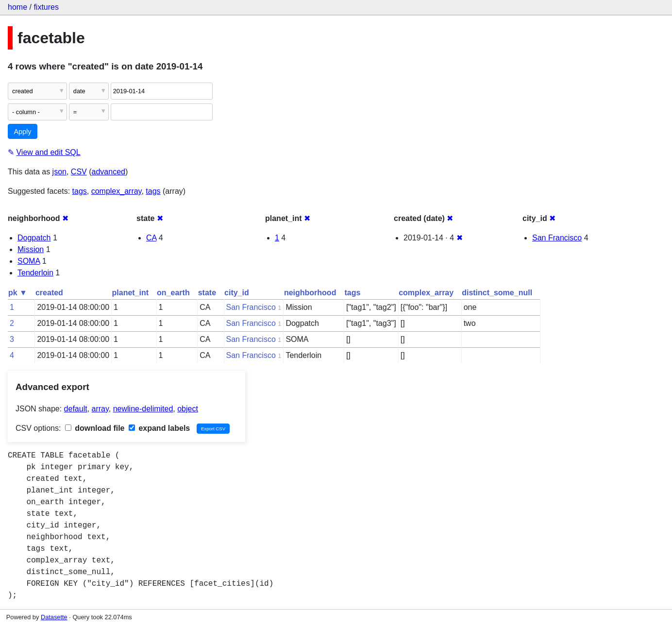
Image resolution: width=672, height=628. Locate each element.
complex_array (117, 191)
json (59, 172)
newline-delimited (143, 409)
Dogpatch (34, 238)
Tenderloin (35, 273)
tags (80, 191)
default (76, 409)
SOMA (29, 261)
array (100, 409)
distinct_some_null (497, 293)
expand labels (159, 428)
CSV (79, 172)
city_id (237, 293)
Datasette (54, 617)
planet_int (131, 293)
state (207, 293)
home (17, 7)
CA (151, 238)
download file (95, 428)
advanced (109, 172)
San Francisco (557, 238)
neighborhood (310, 293)
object (188, 409)
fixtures (46, 7)
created (49, 293)
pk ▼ (18, 293)
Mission (31, 249)
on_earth (173, 293)
